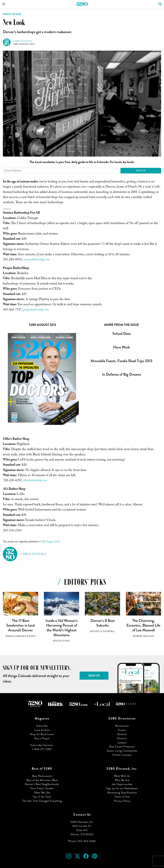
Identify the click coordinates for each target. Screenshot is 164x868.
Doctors (122, 738)
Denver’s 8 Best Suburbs (103, 623)
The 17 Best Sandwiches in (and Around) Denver (20, 625)
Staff (32, 636)
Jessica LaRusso (16, 636)
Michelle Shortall (103, 631)
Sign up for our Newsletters (122, 788)
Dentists (122, 734)
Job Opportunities (122, 784)
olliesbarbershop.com (35, 481)
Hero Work (122, 347)
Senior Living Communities (122, 751)
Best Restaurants (42, 776)
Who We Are (122, 780)
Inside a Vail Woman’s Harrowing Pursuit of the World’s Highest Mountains (62, 628)
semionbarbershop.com (36, 260)
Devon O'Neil (62, 641)
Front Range (12, 14)
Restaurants (122, 726)
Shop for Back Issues (42, 734)
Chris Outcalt (23, 41)
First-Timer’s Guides (42, 788)
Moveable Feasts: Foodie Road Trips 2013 (122, 361)
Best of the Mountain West (42, 780)
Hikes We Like (42, 793)
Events (122, 730)
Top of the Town (42, 797)
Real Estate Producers (122, 747)
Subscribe (42, 726)
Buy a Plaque (42, 738)
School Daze (122, 334)
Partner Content (122, 755)
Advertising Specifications (122, 793)
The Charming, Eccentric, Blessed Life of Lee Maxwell (143, 625)
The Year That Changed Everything (42, 801)
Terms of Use (122, 797)
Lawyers (122, 743)
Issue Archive (42, 730)
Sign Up (141, 171)
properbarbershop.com (36, 310)
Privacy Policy (122, 801)
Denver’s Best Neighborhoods (42, 784)
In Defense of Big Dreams (122, 374)
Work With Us (122, 776)
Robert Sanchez (143, 636)
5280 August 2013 (24, 44)
